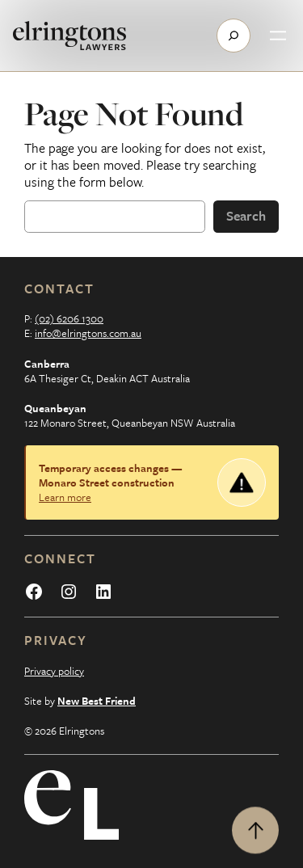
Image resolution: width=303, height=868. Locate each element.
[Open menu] (278, 36)
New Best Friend (97, 701)
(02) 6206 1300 (69, 318)
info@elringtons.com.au (88, 333)
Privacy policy (54, 671)
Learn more (65, 497)
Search (246, 216)
